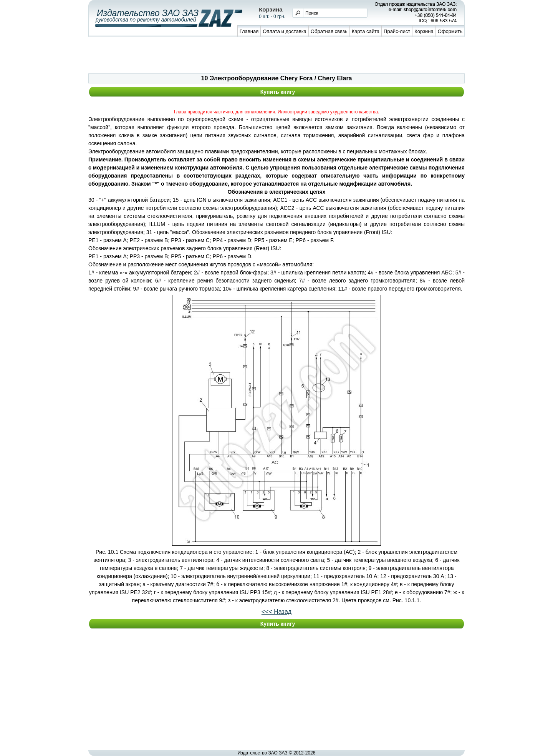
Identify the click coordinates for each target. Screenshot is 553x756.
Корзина (424, 31)
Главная (249, 31)
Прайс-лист (397, 31)
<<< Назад (276, 612)
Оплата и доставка (285, 31)
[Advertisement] (276, 56)
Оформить (450, 31)
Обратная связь (329, 31)
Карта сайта (366, 31)
